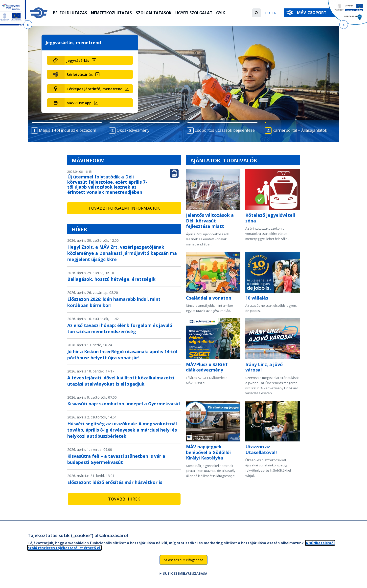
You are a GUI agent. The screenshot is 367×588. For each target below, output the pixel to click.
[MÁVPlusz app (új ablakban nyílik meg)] (99, 103)
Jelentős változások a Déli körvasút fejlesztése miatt (210, 221)
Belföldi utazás (70, 13)
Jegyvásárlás (78, 60)
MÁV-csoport (313, 13)
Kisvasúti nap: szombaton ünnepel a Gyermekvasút (124, 404)
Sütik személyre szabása (185, 573)
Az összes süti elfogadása (183, 560)
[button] (256, 13)
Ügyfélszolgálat (198, 13)
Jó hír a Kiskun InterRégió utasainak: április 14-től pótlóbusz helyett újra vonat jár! (122, 355)
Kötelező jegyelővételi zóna (270, 218)
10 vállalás (257, 298)
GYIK (225, 13)
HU (268, 13)
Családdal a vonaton (209, 298)
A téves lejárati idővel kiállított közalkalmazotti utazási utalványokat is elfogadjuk (121, 381)
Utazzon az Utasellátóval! (261, 449)
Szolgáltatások (156, 13)
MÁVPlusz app (79, 103)
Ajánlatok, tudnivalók (224, 160)
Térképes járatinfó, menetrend (94, 89)
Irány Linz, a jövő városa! (264, 367)
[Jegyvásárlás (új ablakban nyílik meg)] (99, 60)
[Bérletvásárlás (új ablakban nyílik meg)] (99, 74)
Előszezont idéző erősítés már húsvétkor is (115, 482)
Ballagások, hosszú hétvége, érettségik (111, 279)
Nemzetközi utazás (113, 13)
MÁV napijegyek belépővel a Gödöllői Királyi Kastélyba (208, 452)
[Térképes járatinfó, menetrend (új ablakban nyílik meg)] (99, 89)
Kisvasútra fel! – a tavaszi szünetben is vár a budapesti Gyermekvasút (116, 459)
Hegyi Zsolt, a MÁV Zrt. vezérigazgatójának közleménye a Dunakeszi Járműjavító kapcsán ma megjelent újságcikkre (122, 253)
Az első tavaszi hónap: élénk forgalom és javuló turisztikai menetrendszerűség (120, 328)
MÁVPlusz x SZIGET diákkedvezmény (207, 367)
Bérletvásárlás (80, 74)
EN (275, 13)
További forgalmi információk (124, 208)
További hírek (124, 499)
